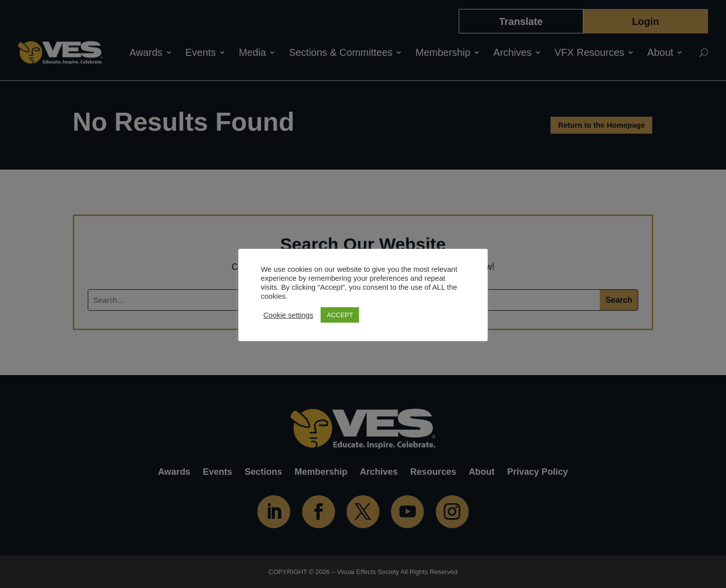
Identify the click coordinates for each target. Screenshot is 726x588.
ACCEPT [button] (340, 315)
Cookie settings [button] (288, 315)
